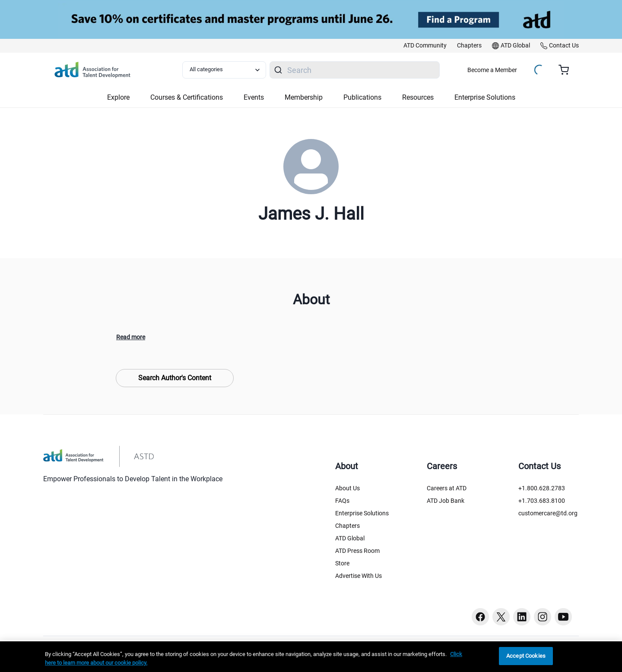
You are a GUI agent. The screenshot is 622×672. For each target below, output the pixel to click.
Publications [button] (362, 97)
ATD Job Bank (446, 501)
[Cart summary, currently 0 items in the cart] (567, 70)
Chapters (347, 526)
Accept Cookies (526, 656)
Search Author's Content (175, 378)
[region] (311, 657)
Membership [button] (304, 97)
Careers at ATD (447, 488)
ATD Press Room (357, 551)
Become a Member (492, 70)
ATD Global (350, 538)
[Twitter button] (501, 617)
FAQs (342, 501)
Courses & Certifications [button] (187, 97)
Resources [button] (418, 97)
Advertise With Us (359, 576)
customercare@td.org (548, 513)
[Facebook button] (480, 617)
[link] (425, 46)
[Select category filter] (224, 70)
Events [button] (254, 97)
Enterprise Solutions (362, 513)
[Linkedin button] (522, 617)
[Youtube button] (563, 617)
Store (342, 563)
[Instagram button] (543, 617)
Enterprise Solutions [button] (485, 97)
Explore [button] (118, 97)
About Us (347, 488)
